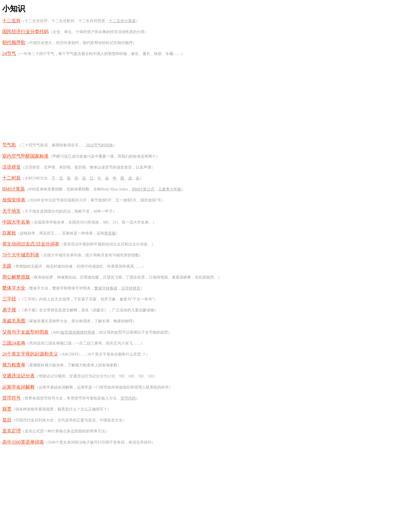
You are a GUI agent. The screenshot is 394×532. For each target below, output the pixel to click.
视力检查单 (14, 365)
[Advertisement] (197, 99)
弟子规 (9, 310)
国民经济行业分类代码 (25, 32)
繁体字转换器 (106, 288)
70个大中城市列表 (21, 255)
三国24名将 (14, 343)
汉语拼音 (11, 167)
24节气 (9, 54)
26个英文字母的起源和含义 (30, 354)
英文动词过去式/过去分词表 (31, 244)
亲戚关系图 (14, 321)
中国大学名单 (16, 222)
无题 (7, 266)
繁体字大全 (14, 288)
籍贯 (7, 409)
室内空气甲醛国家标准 (25, 156)
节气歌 (9, 145)
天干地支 (11, 211)
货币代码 (128, 398)
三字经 (9, 299)
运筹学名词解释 (18, 387)
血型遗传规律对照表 (78, 332)
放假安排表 (14, 200)
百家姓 (9, 233)
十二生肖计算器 (122, 21)
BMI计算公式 (143, 189)
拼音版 (110, 233)
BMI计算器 (14, 189)
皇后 (7, 420)
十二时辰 (11, 178)
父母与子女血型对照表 (25, 332)
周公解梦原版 (16, 277)
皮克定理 (11, 431)
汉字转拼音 (131, 288)
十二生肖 (11, 21)
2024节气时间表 (100, 145)
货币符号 (11, 398)
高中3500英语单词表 (23, 442)
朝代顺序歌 (14, 43)
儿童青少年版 (170, 189)
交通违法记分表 (18, 376)
